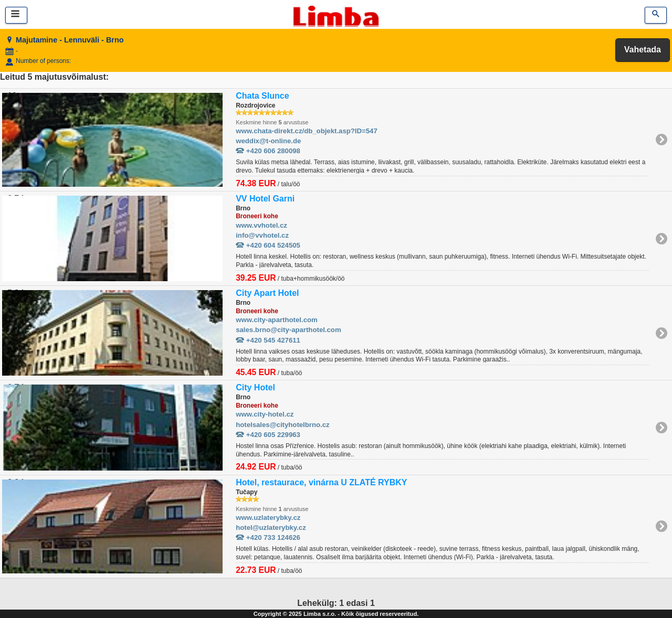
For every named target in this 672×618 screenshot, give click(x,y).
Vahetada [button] (643, 50)
